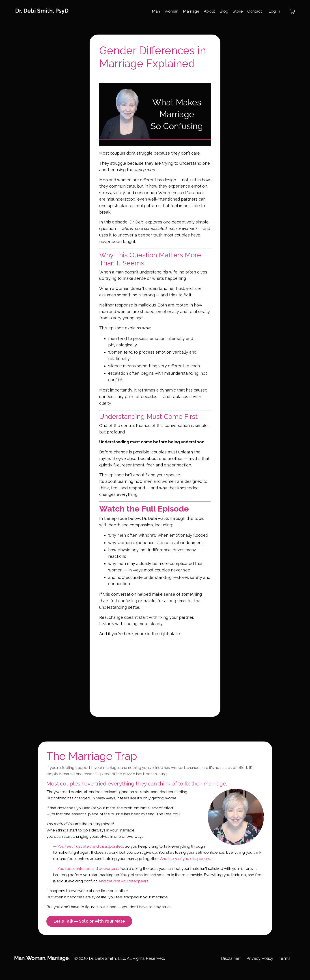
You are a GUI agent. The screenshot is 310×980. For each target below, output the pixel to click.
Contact (254, 11)
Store (236, 11)
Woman (168, 11)
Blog (222, 11)
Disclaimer (231, 969)
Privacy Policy (260, 969)
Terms (285, 969)
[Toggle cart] (293, 11)
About (207, 11)
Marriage (189, 11)
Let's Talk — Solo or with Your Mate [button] (89, 932)
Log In (274, 11)
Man (152, 11)
